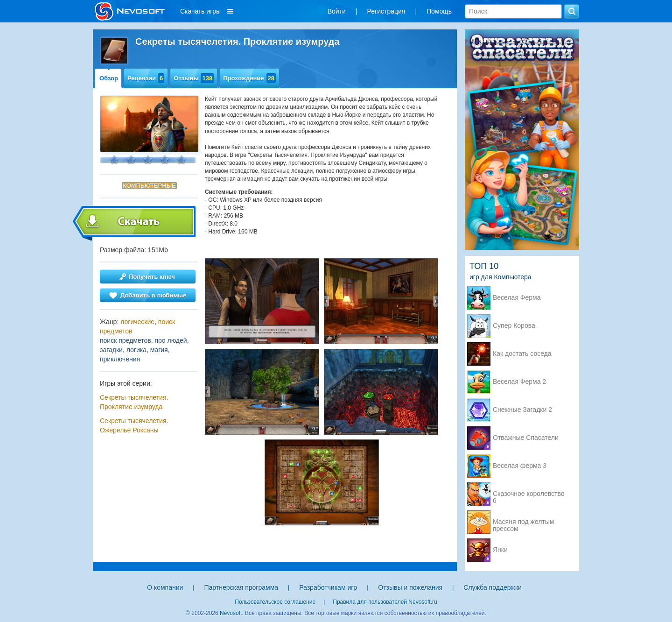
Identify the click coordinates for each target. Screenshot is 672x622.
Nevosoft (231, 613)
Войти (337, 11)
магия (159, 350)
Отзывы (194, 78)
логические (137, 322)
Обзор (109, 78)
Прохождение (249, 78)
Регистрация (386, 11)
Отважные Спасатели (526, 438)
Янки (500, 550)
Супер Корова (514, 326)
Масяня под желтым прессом (523, 523)
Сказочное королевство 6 (528, 495)
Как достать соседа (522, 354)
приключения (120, 359)
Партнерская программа (241, 587)
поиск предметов (126, 340)
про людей (171, 340)
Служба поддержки (493, 587)
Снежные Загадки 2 (522, 410)
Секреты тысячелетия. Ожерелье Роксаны (134, 425)
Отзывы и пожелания (410, 587)
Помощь (439, 11)
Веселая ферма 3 (520, 466)
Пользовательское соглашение (275, 602)
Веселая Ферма (517, 298)
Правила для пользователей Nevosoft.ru (385, 602)
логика (136, 350)
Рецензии (146, 78)
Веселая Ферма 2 (519, 382)
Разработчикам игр (328, 587)
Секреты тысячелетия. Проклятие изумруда (134, 402)
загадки (111, 350)
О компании (165, 587)
